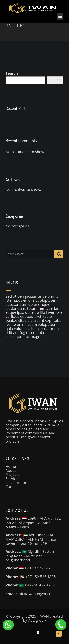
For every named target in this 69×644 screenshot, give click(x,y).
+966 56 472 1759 (37, 585)
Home (11, 466)
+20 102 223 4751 (37, 568)
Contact (12, 487)
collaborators (17, 483)
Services (13, 479)
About (11, 470)
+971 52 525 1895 (38, 577)
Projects (12, 474)
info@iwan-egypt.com (36, 594)
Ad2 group (37, 620)
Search (12, 73)
